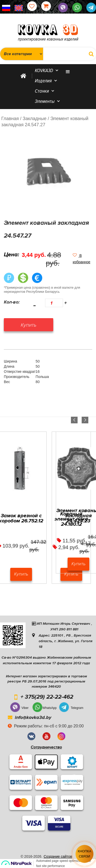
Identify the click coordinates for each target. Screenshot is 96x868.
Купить (21, 574)
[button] (82, 259)
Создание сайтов (58, 856)
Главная (10, 119)
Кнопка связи (85, 854)
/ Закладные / (35, 119)
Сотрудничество (46, 747)
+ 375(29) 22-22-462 (47, 697)
